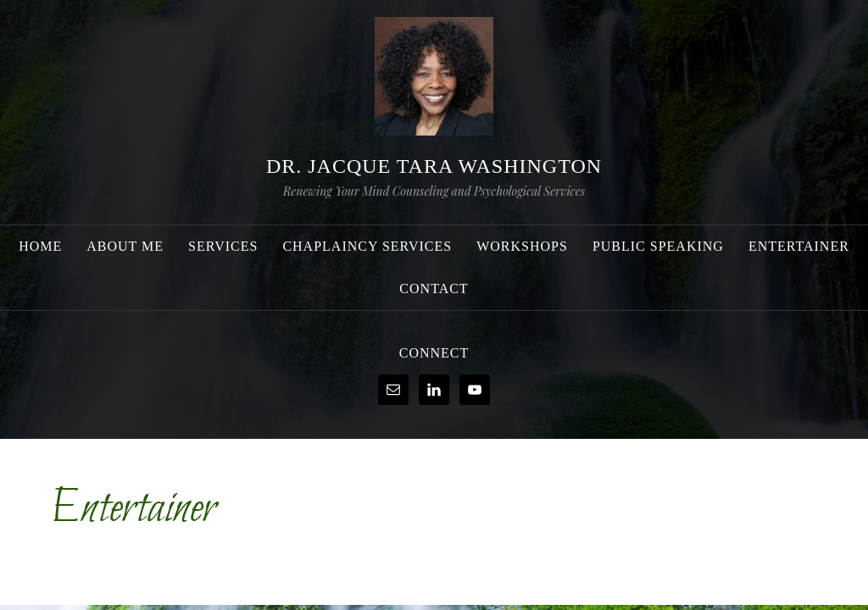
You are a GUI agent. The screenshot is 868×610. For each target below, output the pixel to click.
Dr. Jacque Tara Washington (434, 166)
